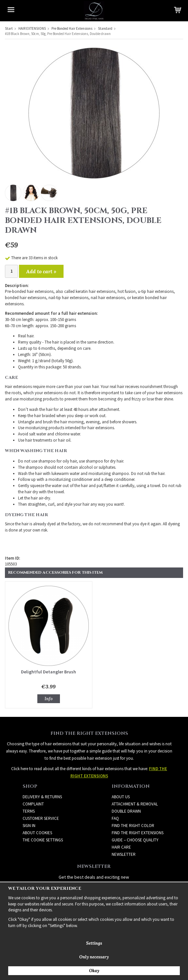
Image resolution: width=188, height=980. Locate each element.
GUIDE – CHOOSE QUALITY (135, 840)
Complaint (33, 804)
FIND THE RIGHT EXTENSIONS (138, 833)
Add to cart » (41, 271)
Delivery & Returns (42, 797)
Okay (94, 971)
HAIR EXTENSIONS (32, 28)
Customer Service (41, 818)
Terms (29, 811)
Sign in (29, 826)
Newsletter (124, 854)
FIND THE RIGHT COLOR (133, 826)
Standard (105, 28)
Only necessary (94, 957)
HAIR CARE (121, 847)
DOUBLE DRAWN (126, 811)
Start (9, 28)
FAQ (115, 818)
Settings (94, 943)
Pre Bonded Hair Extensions (72, 28)
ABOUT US (121, 797)
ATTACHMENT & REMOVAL (135, 804)
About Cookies (37, 833)
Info (49, 699)
